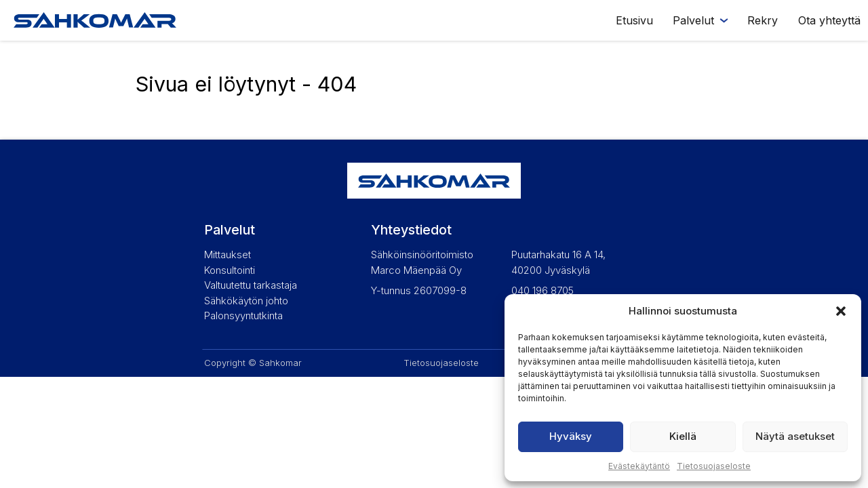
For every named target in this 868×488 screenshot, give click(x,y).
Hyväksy (571, 436)
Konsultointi (230, 270)
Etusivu (634, 20)
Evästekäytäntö (639, 466)
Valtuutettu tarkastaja (251, 285)
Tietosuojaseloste (714, 466)
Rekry (763, 20)
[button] (841, 311)
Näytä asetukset (795, 436)
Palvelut (693, 20)
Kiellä (683, 436)
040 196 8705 (542, 290)
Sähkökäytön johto (246, 301)
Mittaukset (228, 255)
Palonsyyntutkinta (243, 316)
